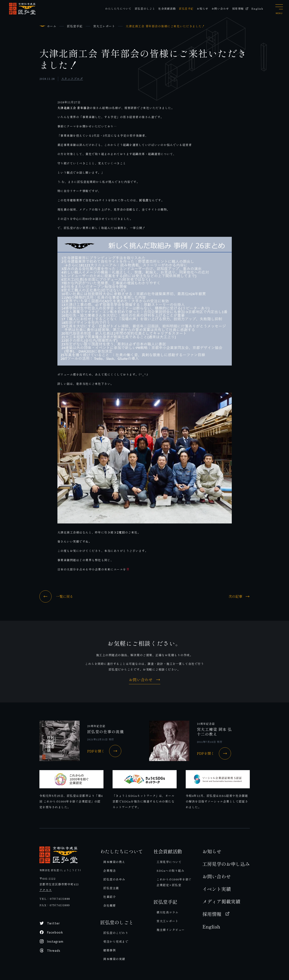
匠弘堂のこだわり (116, 933)
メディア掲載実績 (221, 901)
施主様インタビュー (171, 930)
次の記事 (239, 596)
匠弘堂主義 (111, 888)
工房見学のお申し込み (226, 864)
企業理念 (110, 871)
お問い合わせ (220, 9)
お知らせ (203, 9)
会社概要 (110, 905)
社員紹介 (110, 897)
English (257, 9)
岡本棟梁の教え (114, 862)
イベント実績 (217, 889)
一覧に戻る (56, 596)
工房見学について (169, 862)
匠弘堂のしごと (145, 9)
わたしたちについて (118, 9)
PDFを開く (104, 751)
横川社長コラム (168, 912)
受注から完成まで (116, 941)
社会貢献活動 (167, 9)
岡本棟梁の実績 (114, 959)
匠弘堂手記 (186, 9)
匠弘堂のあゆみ (114, 879)
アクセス (46, 890)
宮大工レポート (104, 26)
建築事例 (110, 950)
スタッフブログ (72, 79)
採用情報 (240, 9)
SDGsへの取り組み (170, 871)
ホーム (52, 26)
